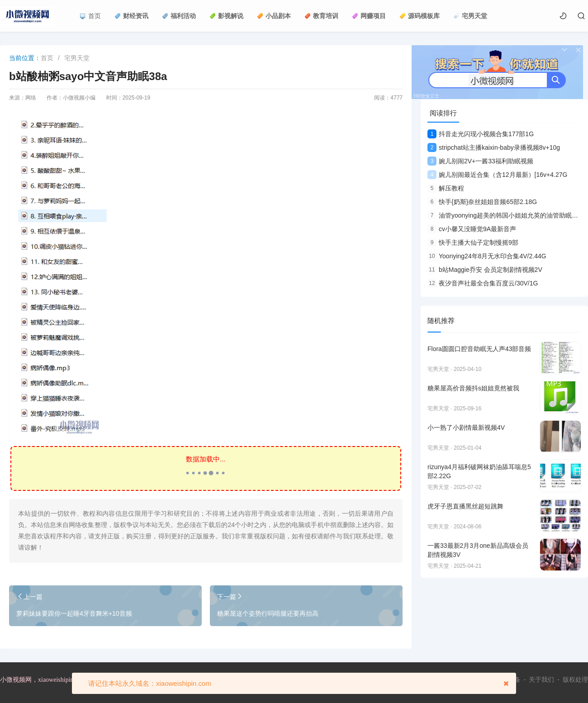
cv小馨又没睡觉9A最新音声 (472, 229)
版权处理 (575, 679)
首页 (90, 16)
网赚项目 (369, 16)
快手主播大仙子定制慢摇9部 (473, 242)
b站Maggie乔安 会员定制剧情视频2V (485, 270)
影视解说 (226, 16)
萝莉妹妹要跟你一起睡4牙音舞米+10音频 (74, 613)
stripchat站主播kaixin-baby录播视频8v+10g (494, 147)
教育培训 (321, 16)
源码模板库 (420, 16)
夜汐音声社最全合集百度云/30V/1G (483, 283)
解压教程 (446, 188)
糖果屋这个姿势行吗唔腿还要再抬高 (268, 613)
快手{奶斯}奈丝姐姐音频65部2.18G (482, 202)
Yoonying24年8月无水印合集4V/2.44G (487, 256)
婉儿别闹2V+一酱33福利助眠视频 (480, 161)
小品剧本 (274, 16)
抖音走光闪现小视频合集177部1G (481, 134)
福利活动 (179, 16)
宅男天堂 (470, 16)
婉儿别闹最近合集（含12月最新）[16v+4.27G (497, 175)
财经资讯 (131, 16)
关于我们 (541, 679)
